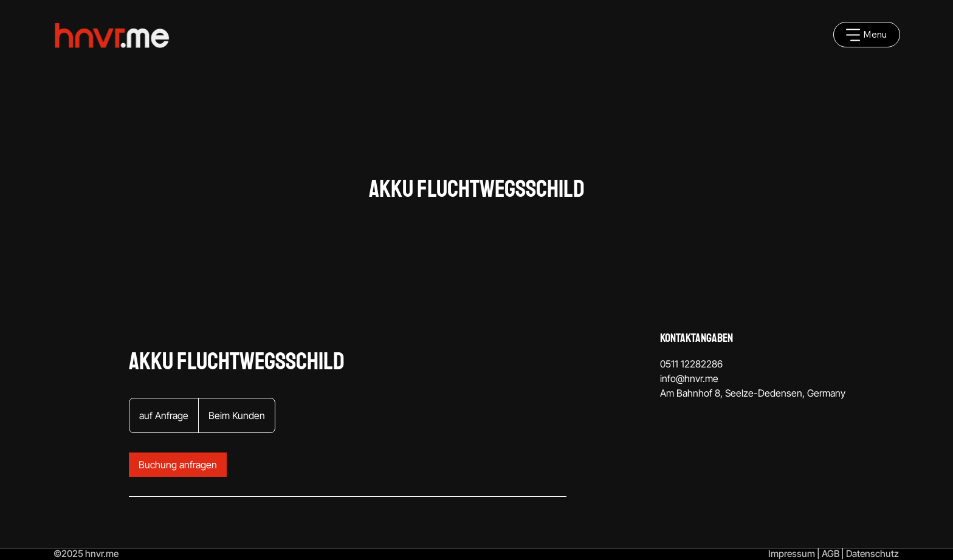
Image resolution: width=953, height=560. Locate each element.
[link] (178, 465)
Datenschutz (872, 554)
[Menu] (867, 35)
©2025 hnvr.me (86, 554)
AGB (831, 554)
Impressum (792, 554)
